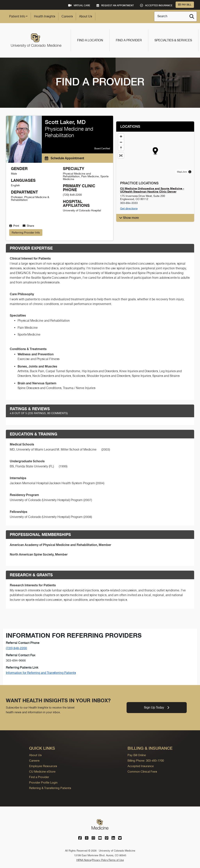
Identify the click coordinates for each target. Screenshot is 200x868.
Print (14, 226)
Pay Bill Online (137, 755)
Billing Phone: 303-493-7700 (146, 761)
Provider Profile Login (43, 782)
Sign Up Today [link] (157, 707)
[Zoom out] (121, 142)
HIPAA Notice (84, 860)
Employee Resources (43, 766)
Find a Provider (129, 40)
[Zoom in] (121, 136)
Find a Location (90, 40)
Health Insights (45, 16)
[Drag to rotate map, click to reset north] (121, 148)
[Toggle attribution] (190, 172)
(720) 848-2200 (16, 648)
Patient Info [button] (17, 16)
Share (28, 226)
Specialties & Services (173, 40)
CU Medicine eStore (42, 772)
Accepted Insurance (141, 766)
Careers (67, 16)
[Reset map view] (121, 155)
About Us (86, 16)
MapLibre (182, 172)
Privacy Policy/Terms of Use (108, 860)
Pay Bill (185, 5)
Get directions (129, 208)
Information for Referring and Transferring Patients (41, 673)
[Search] (192, 16)
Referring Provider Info (26, 233)
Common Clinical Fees (142, 772)
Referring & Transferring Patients (50, 788)
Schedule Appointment (64, 158)
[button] (155, 151)
